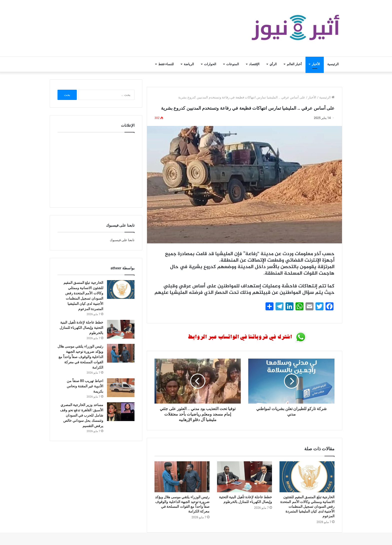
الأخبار (316, 64)
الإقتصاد (254, 64)
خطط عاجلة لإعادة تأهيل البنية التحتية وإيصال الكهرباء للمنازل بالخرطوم (81, 328)
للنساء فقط (166, 64)
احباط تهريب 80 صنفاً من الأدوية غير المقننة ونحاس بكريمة (85, 386)
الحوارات (210, 64)
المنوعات (233, 64)
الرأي (273, 64)
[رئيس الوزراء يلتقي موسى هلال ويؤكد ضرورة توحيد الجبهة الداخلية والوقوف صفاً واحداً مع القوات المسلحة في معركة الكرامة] (182, 477)
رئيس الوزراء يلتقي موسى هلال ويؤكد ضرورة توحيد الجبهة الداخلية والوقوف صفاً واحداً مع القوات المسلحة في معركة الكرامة (80, 357)
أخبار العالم (294, 64)
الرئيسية (333, 64)
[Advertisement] (96, 169)
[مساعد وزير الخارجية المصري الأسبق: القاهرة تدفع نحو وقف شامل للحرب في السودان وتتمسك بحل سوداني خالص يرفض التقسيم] (121, 412)
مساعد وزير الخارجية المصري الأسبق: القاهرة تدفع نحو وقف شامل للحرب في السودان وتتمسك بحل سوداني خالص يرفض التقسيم (82, 415)
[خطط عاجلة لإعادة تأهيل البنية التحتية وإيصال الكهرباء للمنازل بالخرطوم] (244, 477)
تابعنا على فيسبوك (122, 240)
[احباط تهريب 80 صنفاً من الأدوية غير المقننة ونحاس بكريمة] (121, 388)
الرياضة (189, 64)
